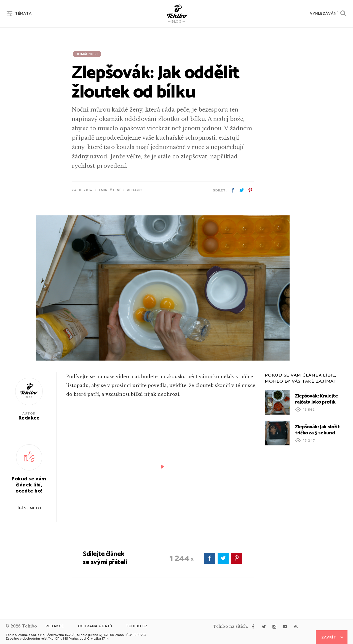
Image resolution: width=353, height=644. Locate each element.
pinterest (250, 190)
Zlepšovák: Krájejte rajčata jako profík (316, 399)
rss (296, 627)
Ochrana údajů (95, 626)
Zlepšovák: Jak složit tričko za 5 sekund (317, 430)
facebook (233, 190)
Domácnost (87, 54)
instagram (274, 627)
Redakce (55, 626)
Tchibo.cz (137, 626)
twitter (242, 190)
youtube (285, 627)
